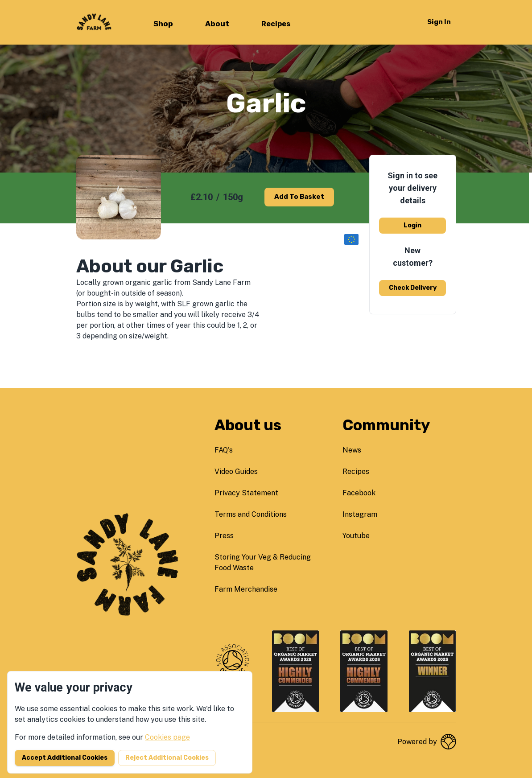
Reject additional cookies (167, 758)
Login (412, 225)
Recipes (276, 24)
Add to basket (299, 197)
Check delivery (413, 288)
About (217, 24)
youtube (356, 536)
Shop (163, 24)
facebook (359, 493)
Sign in (439, 22)
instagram (360, 514)
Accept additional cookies (65, 758)
